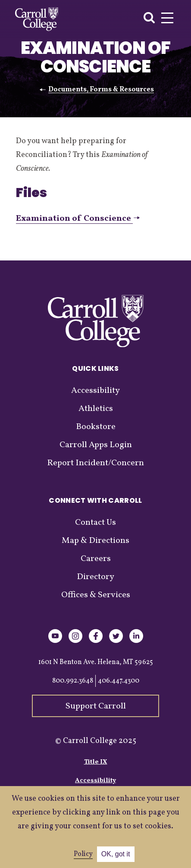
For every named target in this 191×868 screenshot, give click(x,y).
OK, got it (116, 854)
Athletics (96, 409)
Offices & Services (96, 595)
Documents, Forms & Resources (101, 90)
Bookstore (96, 427)
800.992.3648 (73, 681)
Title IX (96, 762)
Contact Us (95, 523)
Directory (95, 577)
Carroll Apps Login (96, 445)
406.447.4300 (119, 681)
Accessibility (95, 391)
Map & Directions (95, 541)
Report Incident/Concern (95, 463)
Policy (83, 854)
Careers (96, 559)
